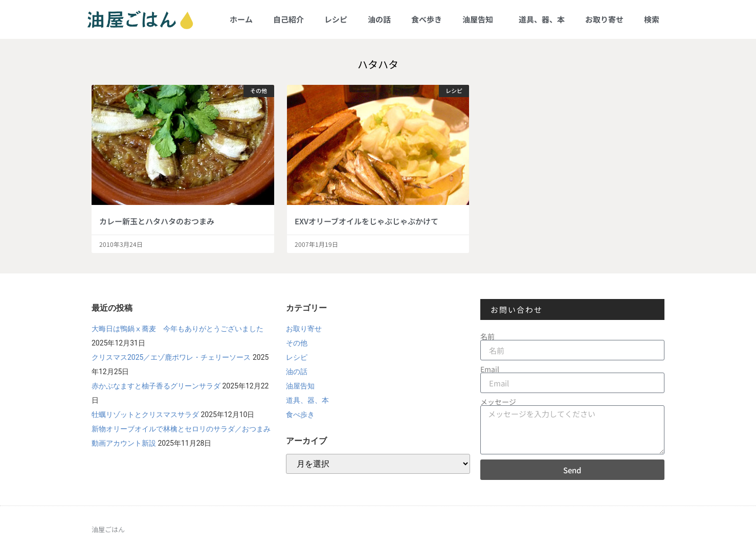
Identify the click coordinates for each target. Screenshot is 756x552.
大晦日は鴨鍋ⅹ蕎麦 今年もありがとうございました (177, 329)
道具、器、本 (542, 19)
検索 (652, 19)
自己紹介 (288, 19)
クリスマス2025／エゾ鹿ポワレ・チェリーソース (171, 357)
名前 (487, 336)
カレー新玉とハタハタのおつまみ (157, 221)
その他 (297, 343)
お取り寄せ (604, 19)
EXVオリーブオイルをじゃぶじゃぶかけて (366, 221)
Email (490, 369)
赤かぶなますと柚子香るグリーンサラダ (156, 386)
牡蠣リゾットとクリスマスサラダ (145, 415)
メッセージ (498, 402)
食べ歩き (427, 19)
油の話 (379, 19)
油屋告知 (480, 19)
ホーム (241, 19)
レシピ (336, 19)
